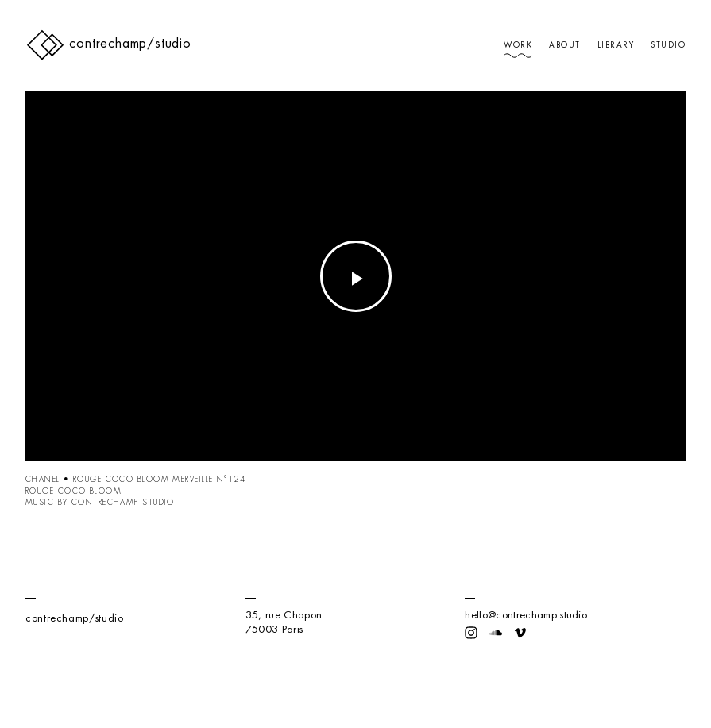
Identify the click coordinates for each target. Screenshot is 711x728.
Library (616, 45)
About (564, 45)
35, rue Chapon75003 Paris (284, 622)
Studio (668, 45)
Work (518, 45)
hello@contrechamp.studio (526, 615)
